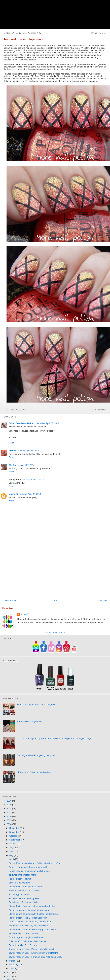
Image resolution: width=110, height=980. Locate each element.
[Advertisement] (48, 572)
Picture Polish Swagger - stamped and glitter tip (32, 906)
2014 (9, 824)
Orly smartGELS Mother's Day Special (27, 942)
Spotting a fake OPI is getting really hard (37, 756)
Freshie (13, 451)
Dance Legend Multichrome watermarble (28, 867)
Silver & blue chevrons (20, 883)
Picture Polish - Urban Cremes (23, 934)
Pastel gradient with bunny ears (24, 899)
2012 (9, 977)
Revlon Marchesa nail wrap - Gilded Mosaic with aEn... (35, 864)
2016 (9, 817)
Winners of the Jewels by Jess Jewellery (28, 926)
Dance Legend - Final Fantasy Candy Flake (30, 922)
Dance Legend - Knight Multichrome (26, 938)
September (15, 840)
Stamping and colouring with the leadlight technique (34, 914)
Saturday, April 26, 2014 (48, 423)
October (14, 836)
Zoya (24, 410)
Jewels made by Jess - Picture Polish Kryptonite (32, 949)
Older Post (102, 601)
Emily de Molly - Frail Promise (23, 946)
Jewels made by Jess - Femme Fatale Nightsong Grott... (36, 957)
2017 (9, 813)
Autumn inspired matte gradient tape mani (29, 910)
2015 (9, 821)
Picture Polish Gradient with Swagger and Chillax (32, 930)
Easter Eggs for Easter (20, 895)
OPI (18, 410)
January (14, 969)
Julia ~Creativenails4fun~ (22, 423)
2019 (9, 805)
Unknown (14, 494)
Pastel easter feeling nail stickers (25, 903)
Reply (12, 443)
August (13, 844)
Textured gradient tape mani (22, 875)
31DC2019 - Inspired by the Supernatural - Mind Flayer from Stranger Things (54, 739)
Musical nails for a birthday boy (24, 891)
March (13, 961)
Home (56, 601)
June (12, 852)
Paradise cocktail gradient (30, 722)
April (12, 860)
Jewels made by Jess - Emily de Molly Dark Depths (33, 953)
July (12, 848)
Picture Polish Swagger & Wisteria (25, 887)
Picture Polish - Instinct (20, 879)
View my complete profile (55, 633)
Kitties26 (25, 614)
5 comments (101, 33)
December (15, 828)
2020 (9, 801)
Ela (10, 465)
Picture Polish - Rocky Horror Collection (28, 918)
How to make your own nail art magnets (36, 705)
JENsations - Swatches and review (34, 773)
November (15, 832)
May (12, 856)
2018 (9, 809)
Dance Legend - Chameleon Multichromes (29, 871)
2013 (9, 973)
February (14, 965)
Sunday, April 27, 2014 (28, 451)
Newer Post (10, 601)
